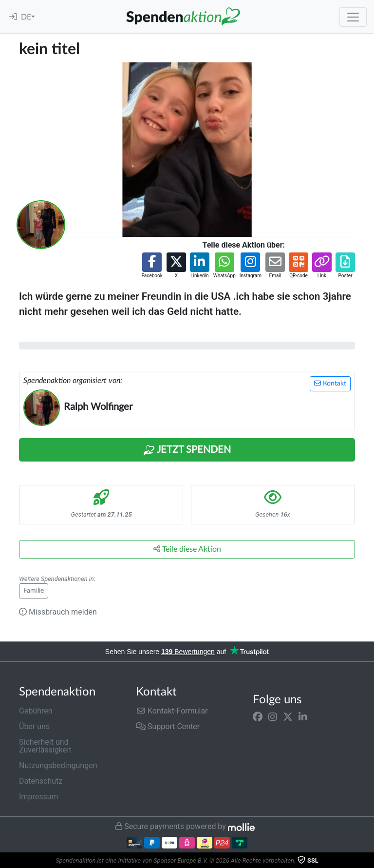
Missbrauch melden (58, 612)
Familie (34, 591)
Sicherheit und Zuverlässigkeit (45, 746)
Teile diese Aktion (187, 549)
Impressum (39, 797)
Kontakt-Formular (172, 711)
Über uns (34, 726)
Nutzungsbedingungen (58, 765)
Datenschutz (41, 781)
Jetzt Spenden (187, 450)
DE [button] (26, 17)
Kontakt (330, 383)
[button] (152, 266)
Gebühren (36, 711)
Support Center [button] (168, 726)
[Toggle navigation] (353, 17)
